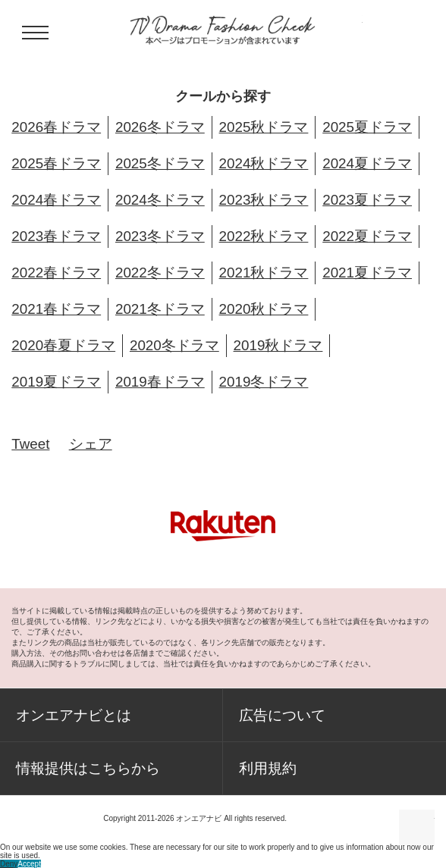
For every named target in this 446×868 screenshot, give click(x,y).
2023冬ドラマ (160, 236)
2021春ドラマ (56, 309)
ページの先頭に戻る (417, 827)
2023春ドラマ (56, 236)
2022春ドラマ (56, 273)
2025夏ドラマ (367, 127)
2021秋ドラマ (264, 273)
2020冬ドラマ (174, 345)
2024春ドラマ (56, 200)
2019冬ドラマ (264, 382)
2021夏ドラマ (367, 273)
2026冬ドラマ (160, 127)
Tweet (30, 444)
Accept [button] (29, 864)
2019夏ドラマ (56, 382)
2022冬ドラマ (160, 273)
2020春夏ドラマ (63, 345)
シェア (91, 444)
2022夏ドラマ (367, 236)
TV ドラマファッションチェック (223, 30)
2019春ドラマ (160, 382)
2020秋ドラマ (264, 309)
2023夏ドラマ (367, 200)
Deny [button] (9, 864)
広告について (282, 715)
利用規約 (268, 768)
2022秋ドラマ (264, 236)
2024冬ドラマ (160, 200)
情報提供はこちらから (88, 768)
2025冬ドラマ (160, 163)
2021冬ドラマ (160, 309)
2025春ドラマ (56, 163)
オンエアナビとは (74, 715)
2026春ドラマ (56, 127)
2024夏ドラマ (367, 163)
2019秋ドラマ (278, 345)
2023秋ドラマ (264, 200)
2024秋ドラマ (264, 163)
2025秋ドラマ (264, 127)
